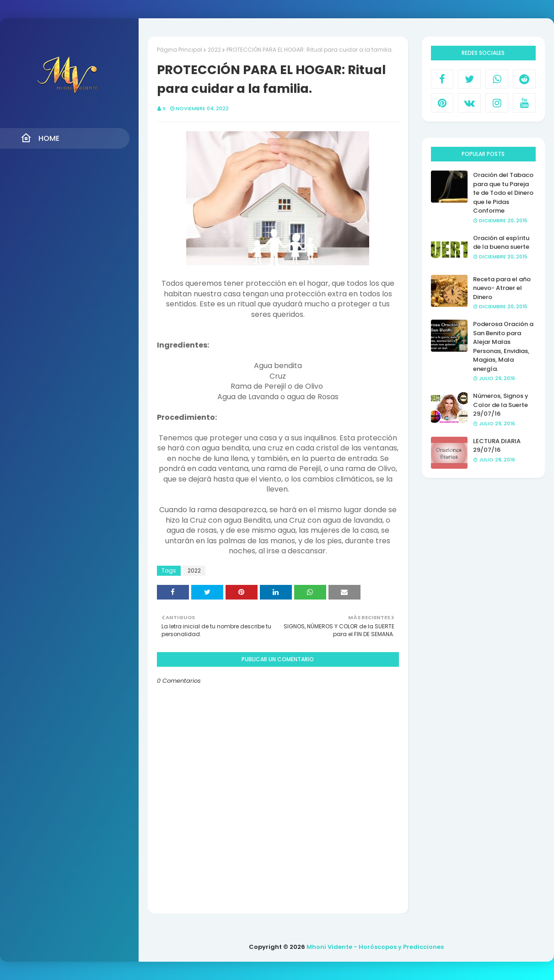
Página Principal (180, 50)
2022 (214, 50)
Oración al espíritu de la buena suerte (501, 243)
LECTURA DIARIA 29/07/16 (497, 446)
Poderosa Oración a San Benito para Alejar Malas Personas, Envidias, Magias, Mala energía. (503, 346)
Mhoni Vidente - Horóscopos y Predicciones (375, 947)
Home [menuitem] (40, 138)
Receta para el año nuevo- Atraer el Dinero (502, 288)
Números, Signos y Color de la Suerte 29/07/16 (501, 405)
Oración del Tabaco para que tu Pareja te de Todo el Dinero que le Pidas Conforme (503, 193)
